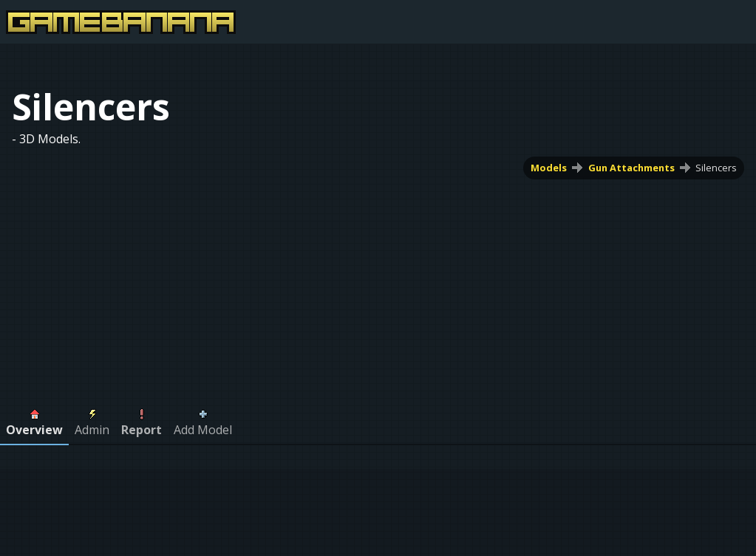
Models (549, 168)
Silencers (716, 168)
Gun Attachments (631, 168)
